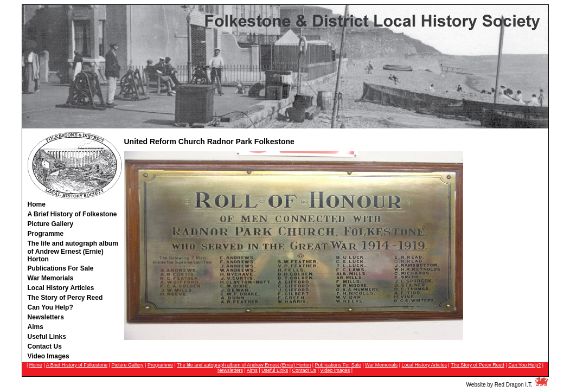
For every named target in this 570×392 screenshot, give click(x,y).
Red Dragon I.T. (514, 385)
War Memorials (381, 365)
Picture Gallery (128, 365)
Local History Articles (425, 365)
